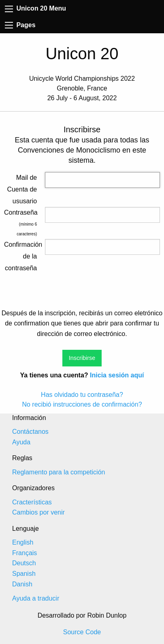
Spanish (24, 574)
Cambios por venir (38, 512)
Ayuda (21, 442)
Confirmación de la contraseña (20, 256)
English (23, 542)
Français (24, 553)
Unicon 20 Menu (35, 8)
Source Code (82, 632)
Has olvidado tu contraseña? (82, 395)
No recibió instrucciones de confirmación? (82, 404)
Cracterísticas (32, 502)
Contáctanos (30, 432)
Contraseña (20, 212)
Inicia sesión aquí (117, 375)
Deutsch (24, 563)
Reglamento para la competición (59, 472)
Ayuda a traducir (36, 598)
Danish (22, 584)
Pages (20, 25)
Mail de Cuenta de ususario (22, 189)
